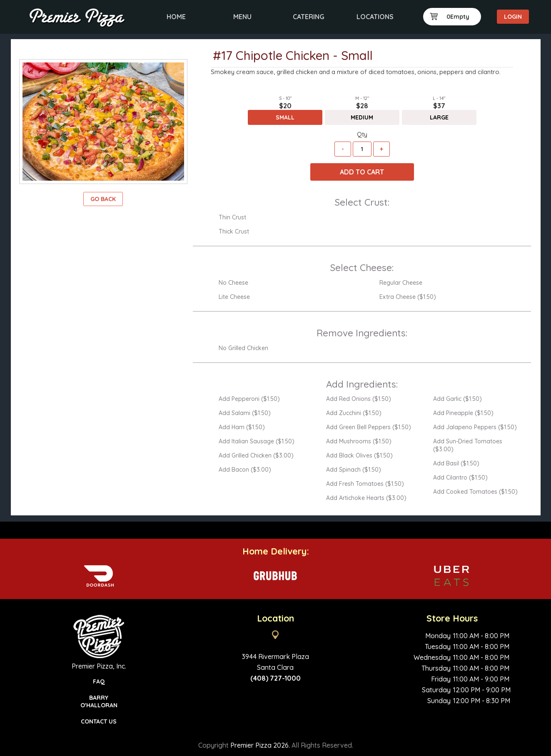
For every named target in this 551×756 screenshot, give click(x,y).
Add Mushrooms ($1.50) (359, 441)
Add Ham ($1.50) (242, 427)
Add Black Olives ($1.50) (359, 455)
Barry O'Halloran (99, 701)
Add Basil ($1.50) (456, 463)
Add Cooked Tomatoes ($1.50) (475, 492)
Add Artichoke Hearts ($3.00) (366, 498)
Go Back (103, 199)
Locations (375, 17)
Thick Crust (234, 231)
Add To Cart (362, 172)
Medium (362, 117)
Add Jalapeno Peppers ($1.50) (475, 427)
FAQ (99, 681)
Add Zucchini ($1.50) (354, 413)
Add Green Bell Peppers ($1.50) (369, 427)
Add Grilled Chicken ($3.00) (256, 455)
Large (439, 117)
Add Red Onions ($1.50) (359, 399)
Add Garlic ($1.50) (458, 399)
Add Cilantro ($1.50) (460, 477)
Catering (309, 17)
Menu (242, 17)
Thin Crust (232, 217)
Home (176, 17)
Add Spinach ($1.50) (354, 470)
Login (513, 17)
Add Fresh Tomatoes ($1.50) (365, 484)
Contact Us (99, 721)
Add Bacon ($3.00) (245, 470)
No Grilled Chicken (243, 348)
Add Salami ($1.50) (245, 413)
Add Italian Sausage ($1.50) (257, 441)
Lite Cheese (234, 297)
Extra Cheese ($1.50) (408, 297)
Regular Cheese (401, 283)
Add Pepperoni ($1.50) (249, 399)
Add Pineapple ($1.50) (463, 413)
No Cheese (233, 283)
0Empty (450, 17)
